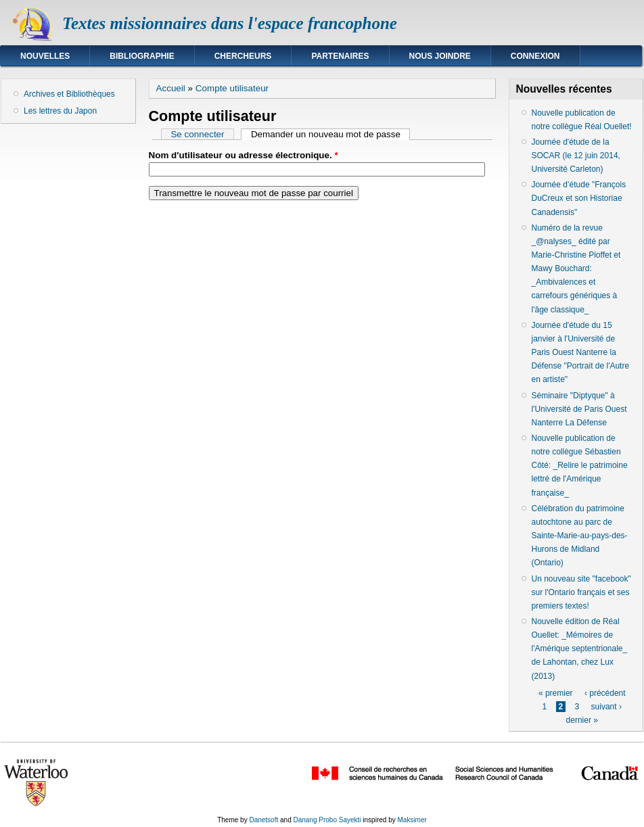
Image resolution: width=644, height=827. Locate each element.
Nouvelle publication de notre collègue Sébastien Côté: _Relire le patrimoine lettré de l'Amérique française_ (580, 466)
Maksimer (412, 820)
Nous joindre (440, 56)
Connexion (535, 56)
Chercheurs (243, 56)
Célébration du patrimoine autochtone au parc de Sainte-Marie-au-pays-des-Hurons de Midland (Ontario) (580, 536)
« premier (556, 693)
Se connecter (197, 134)
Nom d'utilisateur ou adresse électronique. (244, 155)
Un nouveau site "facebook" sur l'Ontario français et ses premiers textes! (581, 592)
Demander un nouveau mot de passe (331, 134)
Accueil (171, 88)
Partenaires (340, 56)
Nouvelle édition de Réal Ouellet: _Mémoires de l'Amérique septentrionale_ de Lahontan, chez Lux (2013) (580, 649)
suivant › (606, 707)
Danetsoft (263, 820)
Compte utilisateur (232, 88)
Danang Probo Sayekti (327, 820)
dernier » (582, 720)
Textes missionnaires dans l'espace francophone (230, 23)
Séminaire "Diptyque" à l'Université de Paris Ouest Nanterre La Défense (579, 409)
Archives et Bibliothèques (69, 94)
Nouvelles (45, 56)
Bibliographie (142, 56)
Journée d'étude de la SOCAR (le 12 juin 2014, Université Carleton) (576, 156)
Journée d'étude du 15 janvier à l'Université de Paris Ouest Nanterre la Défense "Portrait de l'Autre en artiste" (581, 353)
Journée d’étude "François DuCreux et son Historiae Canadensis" (579, 198)
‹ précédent (605, 693)
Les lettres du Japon (60, 111)
